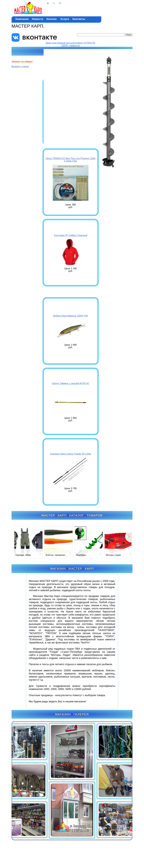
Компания (22, 19)
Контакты (79, 19)
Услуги (65, 19)
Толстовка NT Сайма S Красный (71, 235)
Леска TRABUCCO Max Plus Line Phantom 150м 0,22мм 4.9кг (71, 160)
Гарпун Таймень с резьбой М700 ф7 (71, 383)
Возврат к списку (20, 66)
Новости (38, 19)
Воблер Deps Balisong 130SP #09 (70, 316)
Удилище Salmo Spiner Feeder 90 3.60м (71, 454)
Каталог (52, 19)
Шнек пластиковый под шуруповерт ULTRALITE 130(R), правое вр (71, 44)
